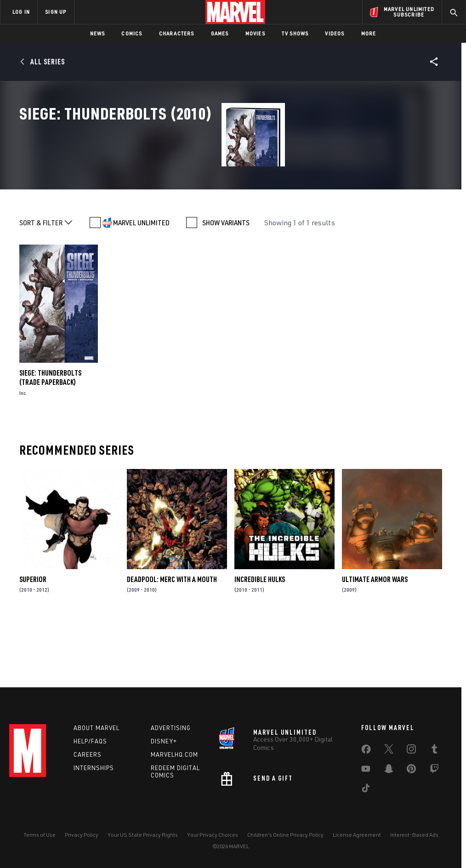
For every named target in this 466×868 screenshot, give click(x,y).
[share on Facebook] (366, 751)
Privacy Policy (82, 835)
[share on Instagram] (411, 751)
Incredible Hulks (260, 640)
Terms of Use (40, 835)
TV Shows (295, 33)
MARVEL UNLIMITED (141, 283)
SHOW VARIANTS (226, 283)
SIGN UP (56, 12)
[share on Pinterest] (411, 771)
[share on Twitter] (389, 751)
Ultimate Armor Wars (375, 640)
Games (220, 33)
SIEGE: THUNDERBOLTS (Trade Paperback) (50, 438)
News (98, 33)
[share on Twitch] (434, 771)
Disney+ (164, 741)
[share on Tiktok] (366, 790)
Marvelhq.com (174, 754)
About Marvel (97, 728)
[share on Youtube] (366, 771)
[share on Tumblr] (434, 751)
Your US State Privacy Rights (143, 835)
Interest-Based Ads (414, 835)
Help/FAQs (90, 741)
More (369, 33)
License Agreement (357, 835)
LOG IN (21, 12)
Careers (88, 754)
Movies (255, 33)
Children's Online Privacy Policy (285, 835)
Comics (132, 33)
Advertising (171, 728)
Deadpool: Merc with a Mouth (172, 640)
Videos (335, 33)
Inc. (23, 454)
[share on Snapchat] (389, 771)
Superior (33, 640)
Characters (177, 33)
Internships (94, 768)
